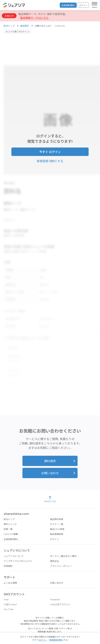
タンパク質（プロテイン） (18, 32)
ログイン (83, 5)
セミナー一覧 (57, 519)
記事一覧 (8, 524)
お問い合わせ (50, 468)
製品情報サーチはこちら (34, 18)
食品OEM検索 (57, 524)
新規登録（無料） (56, 640)
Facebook (55, 594)
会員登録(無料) (68, 5)
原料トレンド (10, 519)
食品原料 (25, 26)
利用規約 (8, 561)
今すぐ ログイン (50, 151)
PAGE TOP (50, 494)
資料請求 (50, 456)
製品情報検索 (57, 529)
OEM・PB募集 (11, 529)
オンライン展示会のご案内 (63, 551)
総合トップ (9, 26)
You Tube (9, 604)
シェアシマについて (14, 551)
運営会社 (54, 556)
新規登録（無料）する (50, 160)
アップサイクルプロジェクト (18, 556)
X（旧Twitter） (10, 599)
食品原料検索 (57, 514)
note (6, 594)
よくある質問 (10, 577)
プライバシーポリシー (61, 561)
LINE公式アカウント (60, 599)
